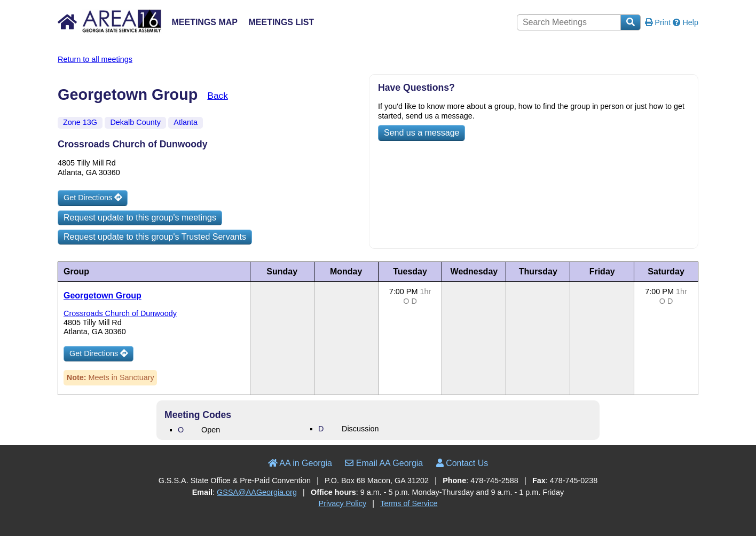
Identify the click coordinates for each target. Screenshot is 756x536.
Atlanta (186, 122)
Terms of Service (409, 503)
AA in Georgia (300, 463)
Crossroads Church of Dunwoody (120, 313)
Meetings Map (204, 22)
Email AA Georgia (384, 463)
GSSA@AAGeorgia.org (257, 492)
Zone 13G (80, 122)
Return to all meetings (95, 59)
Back (217, 96)
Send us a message (422, 133)
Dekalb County (135, 122)
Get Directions (93, 198)
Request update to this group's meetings (140, 218)
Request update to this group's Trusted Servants (155, 237)
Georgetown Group (103, 295)
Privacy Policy (343, 503)
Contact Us (462, 463)
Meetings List (281, 22)
